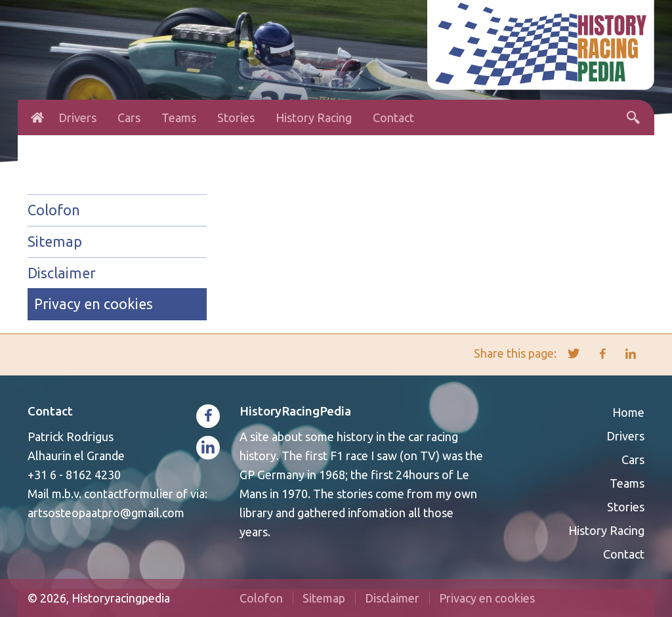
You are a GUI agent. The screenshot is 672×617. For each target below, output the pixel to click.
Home (37, 117)
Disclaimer (62, 273)
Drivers (77, 117)
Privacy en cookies (94, 304)
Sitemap (55, 242)
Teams (179, 117)
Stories (236, 117)
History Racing (314, 117)
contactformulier (129, 494)
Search (633, 117)
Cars (129, 117)
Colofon (54, 210)
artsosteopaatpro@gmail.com (106, 513)
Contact (393, 117)
